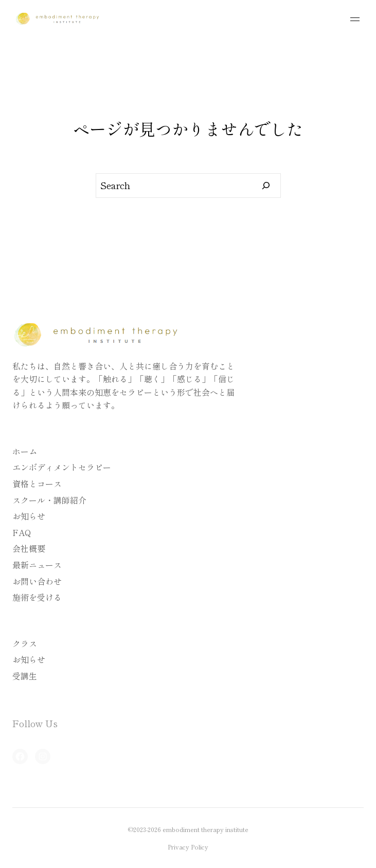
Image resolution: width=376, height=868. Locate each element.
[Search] (266, 186)
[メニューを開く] (355, 19)
